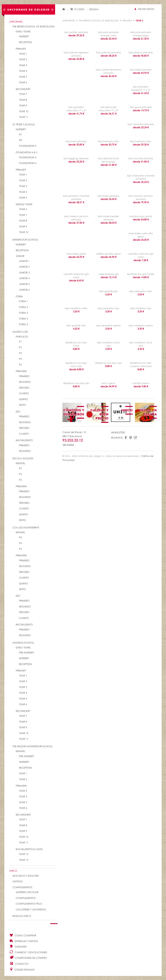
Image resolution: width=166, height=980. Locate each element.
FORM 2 (23, 307)
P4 (20, 359)
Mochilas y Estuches (26, 876)
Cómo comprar (23, 935)
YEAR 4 (23, 71)
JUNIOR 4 (24, 278)
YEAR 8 (23, 100)
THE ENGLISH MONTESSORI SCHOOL (33, 747)
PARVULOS (22, 337)
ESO (18, 412)
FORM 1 (23, 301)
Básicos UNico (22, 916)
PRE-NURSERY (27, 653)
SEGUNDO (25, 382)
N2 (21, 140)
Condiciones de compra (28, 958)
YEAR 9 (23, 106)
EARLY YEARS (23, 32)
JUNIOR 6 (24, 290)
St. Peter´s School (24, 125)
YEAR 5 (23, 77)
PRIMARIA (21, 371)
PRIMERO (24, 376)
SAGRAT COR (20, 332)
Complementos (22, 887)
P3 (20, 353)
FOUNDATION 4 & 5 (27, 153)
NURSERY (24, 37)
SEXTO (22, 405)
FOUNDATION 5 (28, 163)
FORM (19, 297)
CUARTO (24, 394)
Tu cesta (77, 9)
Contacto (19, 964)
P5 (20, 365)
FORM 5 (23, 324)
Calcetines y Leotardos (31, 910)
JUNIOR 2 (24, 267)
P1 (20, 342)
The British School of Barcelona (34, 27)
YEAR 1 (23, 54)
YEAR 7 (23, 94)
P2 (20, 348)
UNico (13, 871)
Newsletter (118, 433)
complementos (26, 898)
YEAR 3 (23, 65)
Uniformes (16, 22)
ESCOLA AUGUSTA (23, 459)
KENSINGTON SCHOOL (25, 240)
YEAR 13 (24, 860)
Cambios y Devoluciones (28, 952)
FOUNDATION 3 (28, 146)
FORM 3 (23, 313)
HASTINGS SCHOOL (23, 643)
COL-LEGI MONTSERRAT (26, 528)
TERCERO (24, 388)
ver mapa (68, 445)
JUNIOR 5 (24, 284)
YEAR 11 (24, 117)
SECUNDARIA (23, 815)
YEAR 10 (24, 112)
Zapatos (18, 882)
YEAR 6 (23, 83)
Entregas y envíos (24, 941)
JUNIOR (20, 256)
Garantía (18, 946)
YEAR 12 (24, 854)
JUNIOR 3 (24, 273)
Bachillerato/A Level (29, 849)
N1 (21, 135)
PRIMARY (21, 49)
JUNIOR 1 (24, 261)
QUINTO (24, 399)
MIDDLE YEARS (24, 204)
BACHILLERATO (24, 440)
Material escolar (27, 892)
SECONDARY (23, 89)
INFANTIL (20, 463)
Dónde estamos (22, 969)
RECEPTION (25, 42)
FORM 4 (23, 319)
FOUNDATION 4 (28, 158)
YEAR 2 (23, 60)
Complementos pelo (29, 904)
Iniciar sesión (144, 9)
